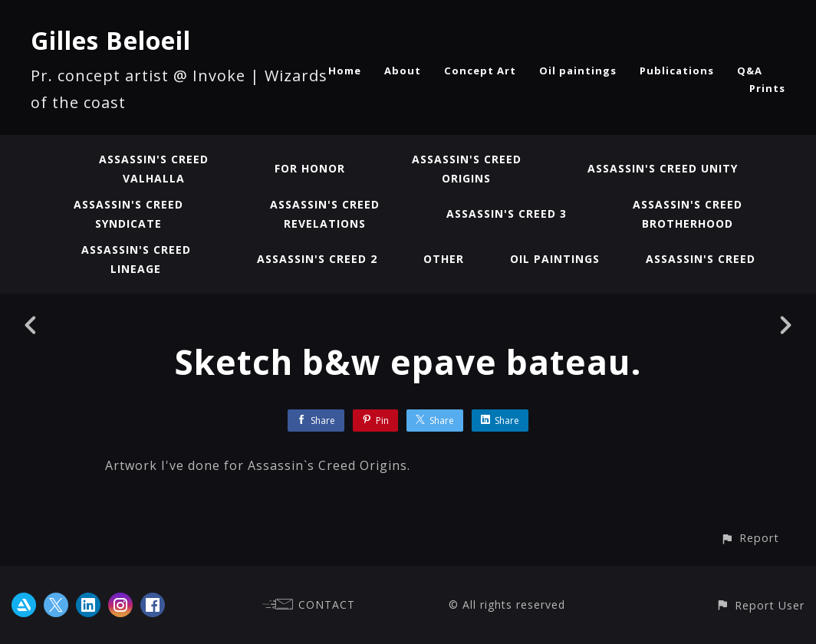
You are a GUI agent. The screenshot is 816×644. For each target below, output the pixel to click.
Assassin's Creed (701, 259)
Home (345, 71)
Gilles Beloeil (111, 40)
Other (444, 259)
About (403, 71)
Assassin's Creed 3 (507, 214)
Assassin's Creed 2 (317, 259)
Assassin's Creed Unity (663, 168)
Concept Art (480, 71)
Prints (767, 88)
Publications (677, 71)
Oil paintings (578, 71)
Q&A (750, 71)
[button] (750, 538)
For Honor (310, 168)
